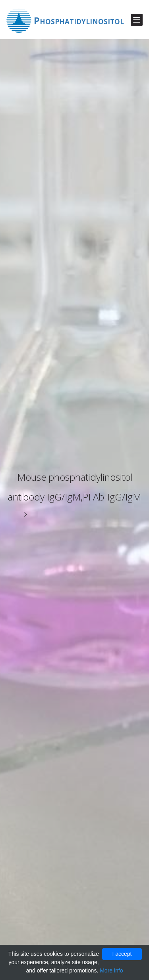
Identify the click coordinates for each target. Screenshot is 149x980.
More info (111, 970)
